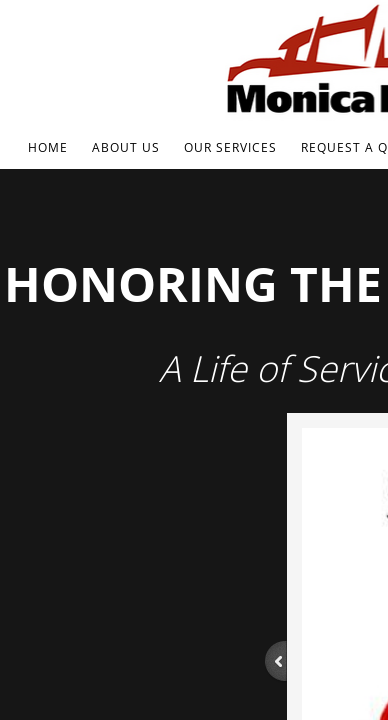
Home (48, 147)
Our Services (230, 147)
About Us (126, 147)
